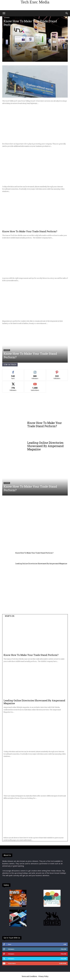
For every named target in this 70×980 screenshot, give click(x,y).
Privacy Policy (43, 976)
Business (7, 18)
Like (65, 944)
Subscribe (63, 963)
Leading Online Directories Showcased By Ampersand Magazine (45, 446)
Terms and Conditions (29, 976)
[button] (4, 13)
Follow (63, 949)
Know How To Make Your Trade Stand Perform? (30, 23)
